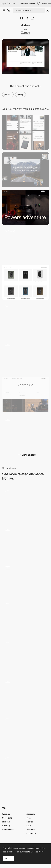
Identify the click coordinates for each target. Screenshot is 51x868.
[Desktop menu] (26, 320)
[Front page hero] (26, 207)
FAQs (29, 826)
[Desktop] (26, 170)
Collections (7, 818)
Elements (6, 822)
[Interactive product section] (26, 245)
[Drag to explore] (26, 770)
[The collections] (26, 731)
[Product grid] (26, 282)
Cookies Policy (37, 852)
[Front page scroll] (26, 357)
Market (30, 822)
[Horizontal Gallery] (26, 503)
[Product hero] (26, 394)
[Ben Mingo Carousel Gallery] (26, 579)
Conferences (8, 830)
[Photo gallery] (26, 616)
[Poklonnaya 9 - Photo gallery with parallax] (26, 693)
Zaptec (26, 33)
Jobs (29, 818)
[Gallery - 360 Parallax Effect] (26, 655)
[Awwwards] (9, 10)
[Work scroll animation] (26, 542)
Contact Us (31, 833)
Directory (6, 826)
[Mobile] (26, 132)
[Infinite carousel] (26, 432)
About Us (31, 830)
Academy (31, 814)
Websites (6, 814)
